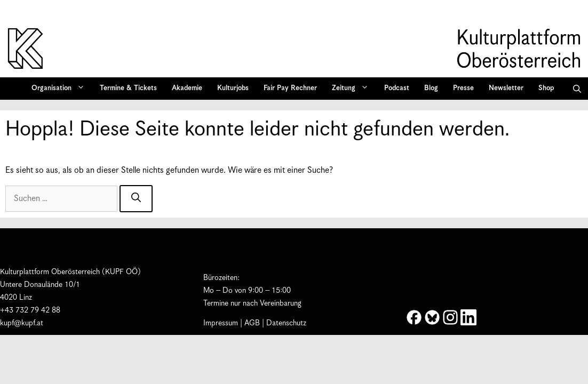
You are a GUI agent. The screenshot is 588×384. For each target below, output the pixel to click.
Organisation (62, 89)
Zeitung (354, 89)
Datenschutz (286, 323)
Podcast (397, 88)
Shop (546, 88)
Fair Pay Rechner (290, 88)
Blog (431, 88)
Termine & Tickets (128, 88)
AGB (252, 323)
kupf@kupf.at (22, 323)
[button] (577, 89)
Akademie (187, 88)
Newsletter (506, 88)
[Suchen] (136, 199)
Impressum (221, 323)
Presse (463, 88)
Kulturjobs (233, 88)
